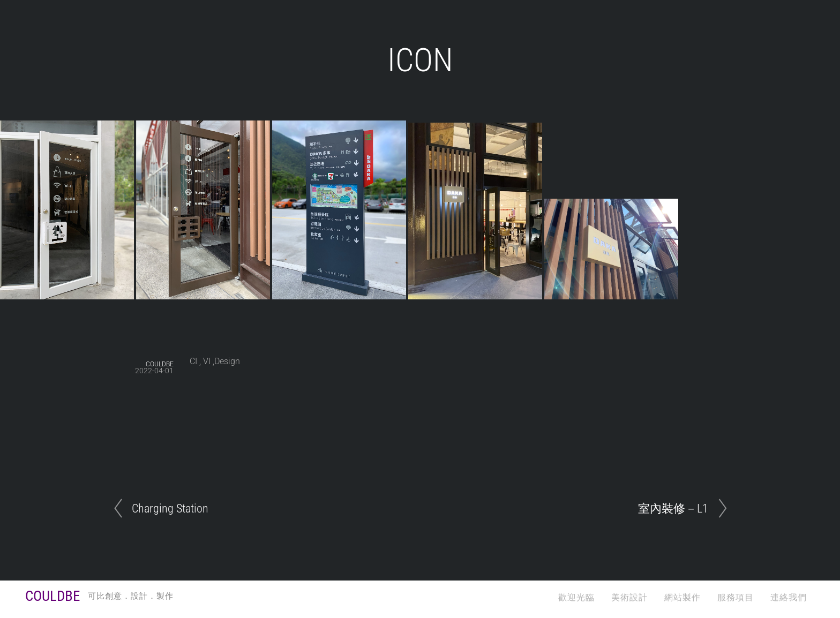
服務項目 (736, 597)
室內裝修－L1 (673, 508)
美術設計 (629, 597)
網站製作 (682, 597)
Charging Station (170, 508)
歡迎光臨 (576, 597)
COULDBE (160, 364)
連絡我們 (789, 597)
